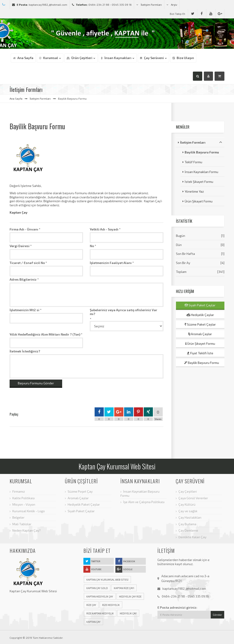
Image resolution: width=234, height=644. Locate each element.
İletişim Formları (149, 5)
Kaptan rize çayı (124, 588)
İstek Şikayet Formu (199, 182)
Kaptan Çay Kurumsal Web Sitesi (107, 580)
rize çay (91, 605)
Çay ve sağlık (188, 511)
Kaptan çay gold (97, 588)
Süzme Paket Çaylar (200, 324)
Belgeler (18, 517)
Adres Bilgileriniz (23, 279)
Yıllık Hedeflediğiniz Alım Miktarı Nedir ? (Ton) (45, 334)
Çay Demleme (188, 530)
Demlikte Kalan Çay (192, 537)
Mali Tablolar (22, 524)
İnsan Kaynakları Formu (201, 172)
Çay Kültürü (187, 504)
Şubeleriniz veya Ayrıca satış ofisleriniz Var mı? (124, 312)
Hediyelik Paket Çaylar (84, 504)
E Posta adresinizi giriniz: (177, 607)
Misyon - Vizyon (24, 504)
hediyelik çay (128, 613)
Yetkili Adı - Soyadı (104, 229)
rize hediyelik (111, 605)
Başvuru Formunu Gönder (36, 383)
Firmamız (19, 491)
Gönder (217, 615)
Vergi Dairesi (20, 246)
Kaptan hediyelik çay (100, 596)
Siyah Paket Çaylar (200, 305)
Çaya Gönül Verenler (193, 498)
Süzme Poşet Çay (80, 491)
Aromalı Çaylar (200, 334)
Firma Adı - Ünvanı (24, 229)
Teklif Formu (193, 162)
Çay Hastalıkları (190, 517)
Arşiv (172, 5)
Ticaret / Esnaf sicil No (27, 263)
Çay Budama (187, 524)
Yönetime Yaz (194, 191)
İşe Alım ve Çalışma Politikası (144, 502)
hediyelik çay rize (130, 596)
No (92, 246)
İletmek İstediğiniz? (25, 351)
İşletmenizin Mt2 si (24, 310)
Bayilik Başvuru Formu (202, 152)
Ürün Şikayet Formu (199, 201)
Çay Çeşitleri (188, 491)
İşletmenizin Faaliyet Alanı (111, 263)
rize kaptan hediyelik (100, 613)
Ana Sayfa (16, 98)
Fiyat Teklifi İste (200, 353)
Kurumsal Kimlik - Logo (29, 511)
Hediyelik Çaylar (200, 315)
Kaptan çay (93, 622)
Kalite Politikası (24, 498)
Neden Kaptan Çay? (27, 530)
